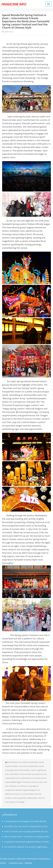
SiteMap (28, 863)
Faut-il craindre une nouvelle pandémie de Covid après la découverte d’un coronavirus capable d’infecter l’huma (26, 832)
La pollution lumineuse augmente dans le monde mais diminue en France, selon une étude (26, 842)
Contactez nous (16, 863)
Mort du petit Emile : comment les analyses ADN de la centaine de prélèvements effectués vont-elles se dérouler (26, 837)
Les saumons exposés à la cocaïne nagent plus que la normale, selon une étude (25, 847)
